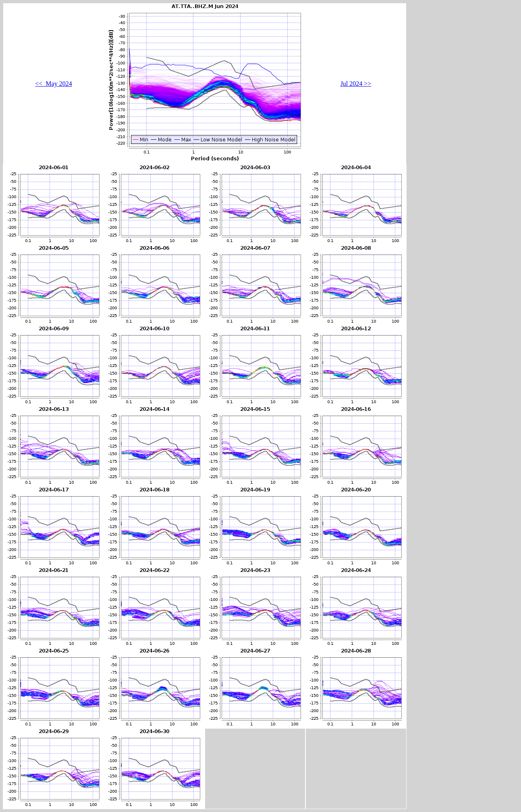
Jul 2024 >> (356, 84)
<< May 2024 (53, 84)
